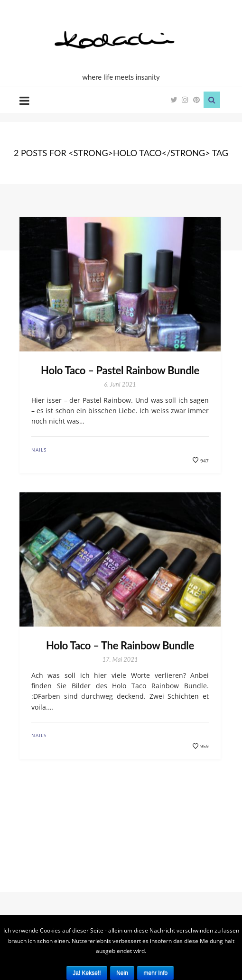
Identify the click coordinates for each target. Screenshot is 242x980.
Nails (39, 450)
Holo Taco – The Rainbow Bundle (120, 645)
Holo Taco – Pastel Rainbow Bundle (120, 370)
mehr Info (155, 973)
